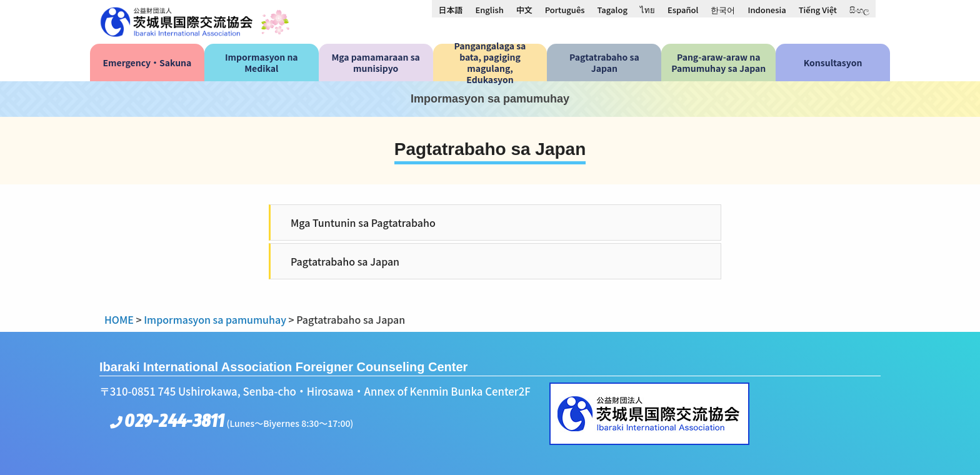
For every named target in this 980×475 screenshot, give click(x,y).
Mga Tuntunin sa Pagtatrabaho (363, 222)
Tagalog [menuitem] (612, 10)
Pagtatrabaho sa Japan (345, 261)
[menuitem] (450, 9)
